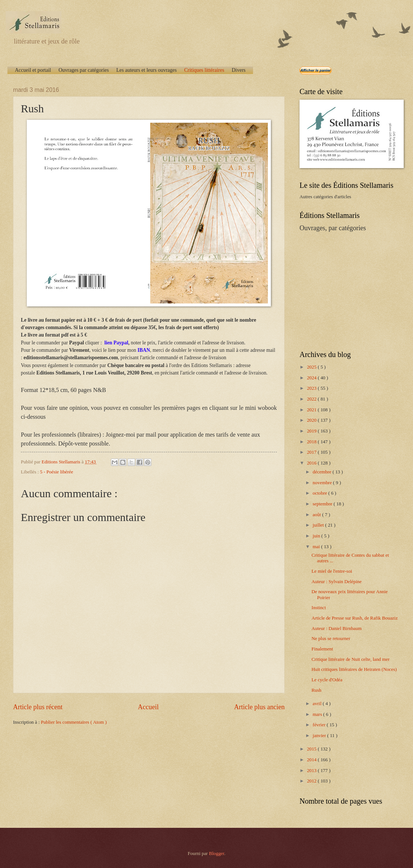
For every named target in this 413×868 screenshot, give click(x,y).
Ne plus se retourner (331, 639)
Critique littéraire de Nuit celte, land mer (350, 659)
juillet (319, 525)
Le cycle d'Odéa (327, 680)
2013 (312, 771)
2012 (312, 781)
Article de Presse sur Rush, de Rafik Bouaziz (355, 618)
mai (317, 547)
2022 (312, 399)
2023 (312, 388)
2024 (312, 378)
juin (317, 536)
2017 (312, 452)
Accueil (148, 707)
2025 (312, 367)
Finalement (322, 649)
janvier (320, 736)
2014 (312, 760)
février (320, 725)
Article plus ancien (259, 707)
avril (318, 704)
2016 (312, 463)
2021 (312, 410)
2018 (312, 442)
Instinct (319, 608)
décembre (322, 472)
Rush (316, 690)
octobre (320, 493)
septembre (323, 504)
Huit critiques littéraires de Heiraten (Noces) (354, 669)
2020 (312, 420)
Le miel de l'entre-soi (332, 571)
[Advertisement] (346, 290)
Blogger (217, 853)
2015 (312, 749)
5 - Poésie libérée (57, 472)
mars (318, 714)
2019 (312, 431)
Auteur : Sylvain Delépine (337, 582)
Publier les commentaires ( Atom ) (74, 722)
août (317, 515)
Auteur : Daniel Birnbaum (337, 629)
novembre (323, 483)
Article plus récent (38, 707)
